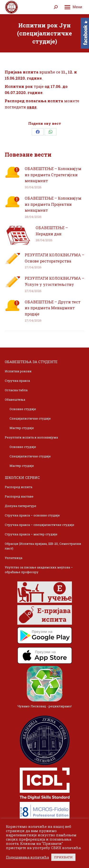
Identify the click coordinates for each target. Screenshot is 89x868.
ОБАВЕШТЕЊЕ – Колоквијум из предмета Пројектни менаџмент (53, 204)
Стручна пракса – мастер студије (31, 534)
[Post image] (12, 172)
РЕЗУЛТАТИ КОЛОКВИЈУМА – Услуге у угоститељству (54, 281)
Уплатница (14, 558)
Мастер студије (22, 428)
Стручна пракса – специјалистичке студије (40, 525)
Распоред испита (19, 487)
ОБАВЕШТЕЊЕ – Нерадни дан (52, 231)
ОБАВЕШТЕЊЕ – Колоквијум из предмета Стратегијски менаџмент (53, 175)
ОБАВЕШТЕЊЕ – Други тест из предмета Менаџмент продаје (53, 308)
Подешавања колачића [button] (27, 857)
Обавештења (15, 400)
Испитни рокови (18, 371)
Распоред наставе (19, 496)
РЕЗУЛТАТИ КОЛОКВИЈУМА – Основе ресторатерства (54, 258)
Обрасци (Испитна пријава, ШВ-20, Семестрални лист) (43, 546)
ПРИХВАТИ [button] (63, 857)
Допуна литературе (21, 506)
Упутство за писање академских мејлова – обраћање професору (39, 570)
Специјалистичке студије (30, 418)
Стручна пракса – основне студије (32, 515)
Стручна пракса (17, 381)
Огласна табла (16, 390)
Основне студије (23, 409)
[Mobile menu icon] (73, 7)
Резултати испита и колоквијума (31, 437)
